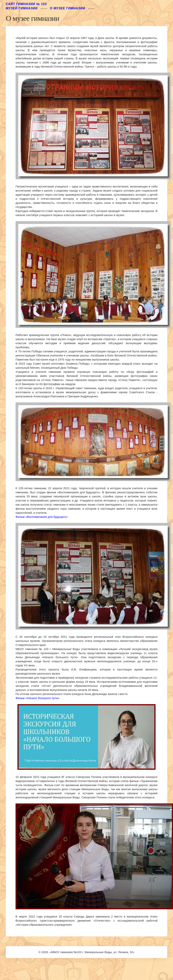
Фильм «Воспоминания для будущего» (42, 517)
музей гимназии (22, 8)
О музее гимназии (67, 8)
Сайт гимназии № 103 (26, 4)
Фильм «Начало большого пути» (37, 698)
